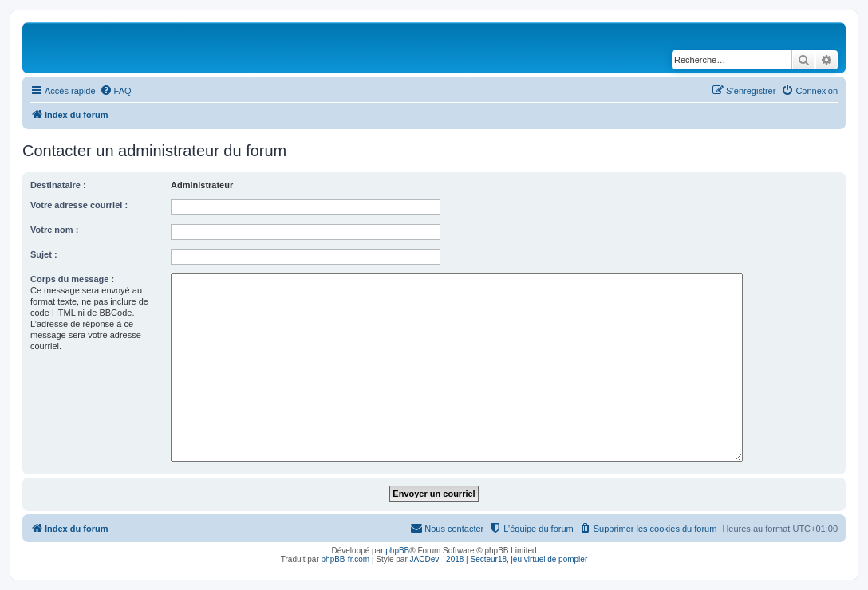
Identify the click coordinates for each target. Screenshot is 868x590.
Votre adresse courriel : (79, 205)
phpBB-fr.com (346, 559)
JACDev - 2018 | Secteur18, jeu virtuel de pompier (499, 559)
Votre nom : (54, 230)
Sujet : (44, 254)
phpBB (397, 551)
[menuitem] (116, 91)
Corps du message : (72, 279)
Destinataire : (58, 185)
